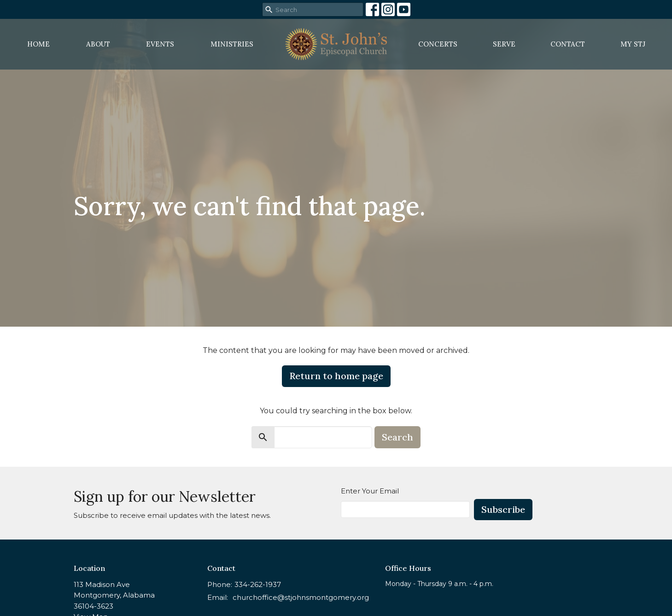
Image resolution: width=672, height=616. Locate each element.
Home (38, 44)
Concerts (438, 44)
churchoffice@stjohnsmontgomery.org (301, 597)
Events (160, 44)
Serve (504, 44)
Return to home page (336, 376)
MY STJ (633, 44)
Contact (568, 44)
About (98, 44)
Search (397, 437)
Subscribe (503, 509)
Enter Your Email (370, 491)
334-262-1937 (258, 584)
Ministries (232, 44)
